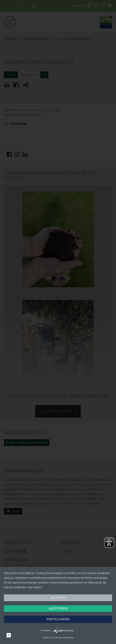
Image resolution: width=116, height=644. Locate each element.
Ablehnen (58, 598)
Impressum (48, 638)
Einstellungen (58, 619)
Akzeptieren (58, 609)
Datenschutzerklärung (64, 638)
